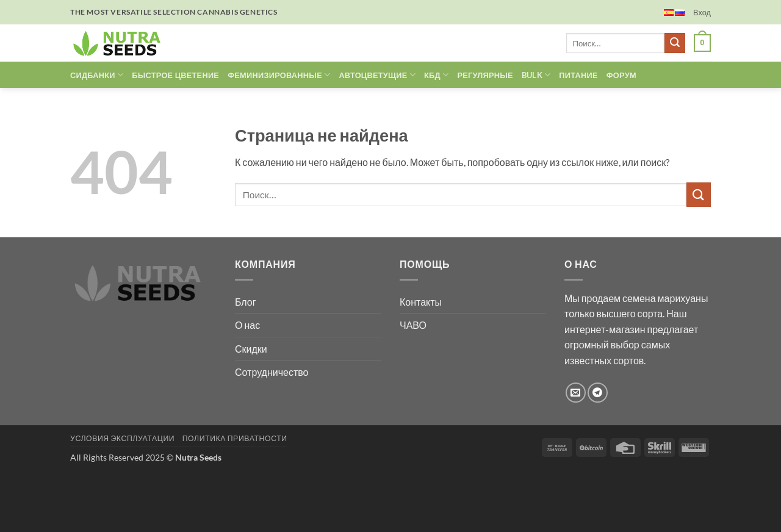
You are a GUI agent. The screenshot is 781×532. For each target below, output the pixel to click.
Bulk (536, 75)
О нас (247, 325)
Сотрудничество (272, 372)
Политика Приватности (235, 438)
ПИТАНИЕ (578, 75)
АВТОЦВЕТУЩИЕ (377, 75)
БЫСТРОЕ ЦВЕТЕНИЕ (175, 75)
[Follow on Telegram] (598, 393)
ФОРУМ (621, 75)
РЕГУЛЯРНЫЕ (485, 75)
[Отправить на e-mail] (576, 393)
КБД (436, 75)
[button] (702, 12)
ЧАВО (413, 325)
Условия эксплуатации (122, 438)
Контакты (421, 302)
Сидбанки (97, 75)
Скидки (251, 349)
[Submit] (675, 43)
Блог (246, 302)
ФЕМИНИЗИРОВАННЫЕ (279, 75)
